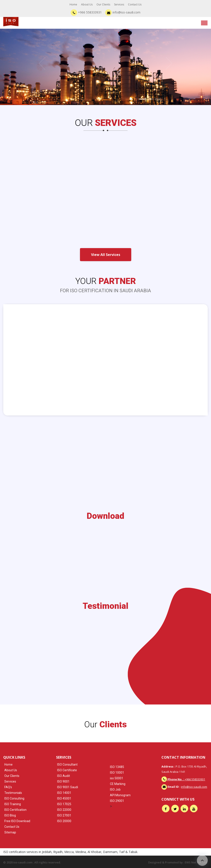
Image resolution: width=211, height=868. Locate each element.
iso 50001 (117, 778)
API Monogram (120, 795)
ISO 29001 (117, 801)
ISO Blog (10, 815)
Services (119, 4)
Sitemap (10, 832)
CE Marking (118, 784)
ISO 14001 (64, 793)
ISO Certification (15, 810)
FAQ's (8, 787)
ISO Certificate (67, 770)
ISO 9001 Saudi (68, 787)
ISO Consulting (14, 798)
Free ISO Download (17, 821)
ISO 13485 (117, 767)
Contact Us (135, 4)
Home (73, 4)
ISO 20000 (64, 821)
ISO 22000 (64, 810)
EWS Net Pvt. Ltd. (196, 862)
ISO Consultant (67, 765)
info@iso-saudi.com (123, 12)
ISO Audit (64, 776)
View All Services (106, 255)
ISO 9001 (63, 781)
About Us (87, 4)
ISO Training (13, 804)
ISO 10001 (117, 773)
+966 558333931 (86, 12)
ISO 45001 (64, 798)
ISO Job (115, 790)
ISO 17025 (64, 804)
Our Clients (103, 4)
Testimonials (13, 793)
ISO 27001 (64, 815)
